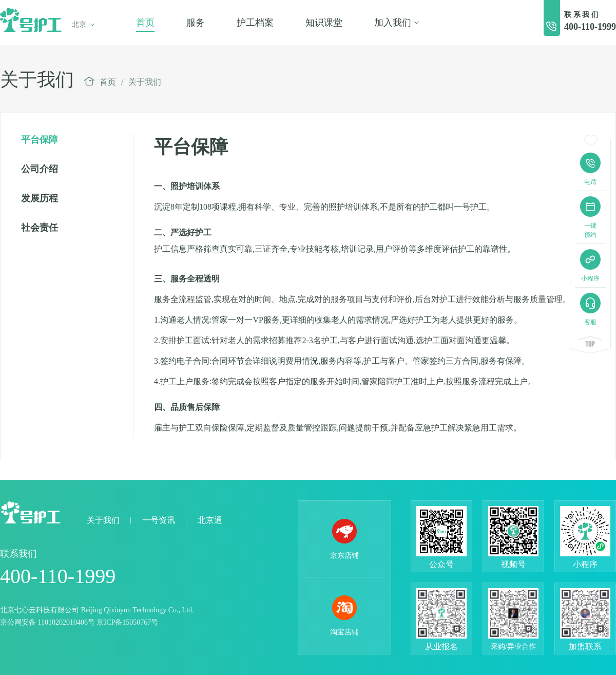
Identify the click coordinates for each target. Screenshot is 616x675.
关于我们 (145, 82)
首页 (145, 23)
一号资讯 (159, 520)
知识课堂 (324, 23)
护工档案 (255, 23)
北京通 (210, 520)
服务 (196, 23)
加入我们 (397, 23)
